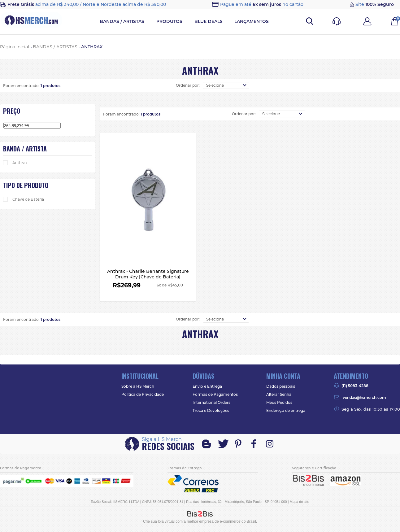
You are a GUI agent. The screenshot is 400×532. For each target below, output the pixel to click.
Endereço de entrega (286, 410)
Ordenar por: (188, 85)
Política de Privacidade (143, 394)
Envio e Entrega (207, 386)
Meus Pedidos (279, 402)
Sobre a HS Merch (138, 386)
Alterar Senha (279, 394)
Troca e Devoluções (211, 410)
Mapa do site (300, 502)
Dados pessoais (281, 386)
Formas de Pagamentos (215, 394)
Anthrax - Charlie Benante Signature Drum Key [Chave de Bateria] (148, 280)
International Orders (211, 402)
